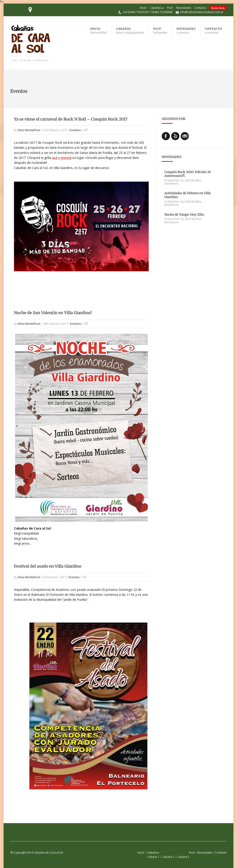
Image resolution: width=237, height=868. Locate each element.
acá (55, 158)
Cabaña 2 (168, 857)
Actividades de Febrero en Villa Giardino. (188, 195)
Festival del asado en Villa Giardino (48, 566)
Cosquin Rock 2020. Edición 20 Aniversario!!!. (188, 174)
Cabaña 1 (153, 857)
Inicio (143, 8)
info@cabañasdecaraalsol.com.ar (202, 12)
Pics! (170, 8)
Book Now (218, 8)
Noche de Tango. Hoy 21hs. (185, 215)
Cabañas (155, 8)
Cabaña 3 (183, 857)
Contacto (200, 8)
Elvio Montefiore (29, 130)
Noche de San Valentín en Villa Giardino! (53, 313)
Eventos (75, 130)
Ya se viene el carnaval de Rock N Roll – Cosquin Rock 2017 (71, 119)
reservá (66, 158)
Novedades (184, 8)
